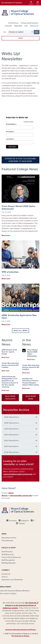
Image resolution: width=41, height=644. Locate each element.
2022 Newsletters (11, 441)
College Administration (29, 23)
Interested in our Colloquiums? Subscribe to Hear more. (20, 160)
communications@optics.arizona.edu (18, 474)
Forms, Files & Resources (11, 557)
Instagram (25, 521)
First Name (10, 132)
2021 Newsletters (11, 446)
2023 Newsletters (11, 435)
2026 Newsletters (12, 417)
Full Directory (13, 23)
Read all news (20, 331)
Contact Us (34, 26)
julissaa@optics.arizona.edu (21, 496)
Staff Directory (7, 552)
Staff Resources (8, 554)
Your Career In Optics (8, 594)
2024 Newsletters (11, 429)
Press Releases (7, 541)
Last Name (10, 139)
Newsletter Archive (9, 538)
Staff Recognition (8, 560)
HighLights (18, 26)
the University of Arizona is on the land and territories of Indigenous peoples (20, 605)
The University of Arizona (20, 636)
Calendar (8, 26)
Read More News (31, 398)
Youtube (22, 523)
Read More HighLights (10, 398)
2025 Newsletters (12, 423)
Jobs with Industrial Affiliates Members (15, 591)
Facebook (13, 521)
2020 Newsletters (12, 452)
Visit (26, 26)
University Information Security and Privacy (20, 630)
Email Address (12, 124)
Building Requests (9, 563)
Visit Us (5, 577)
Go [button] (37, 32)
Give (21, 38)
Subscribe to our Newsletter (12, 580)
